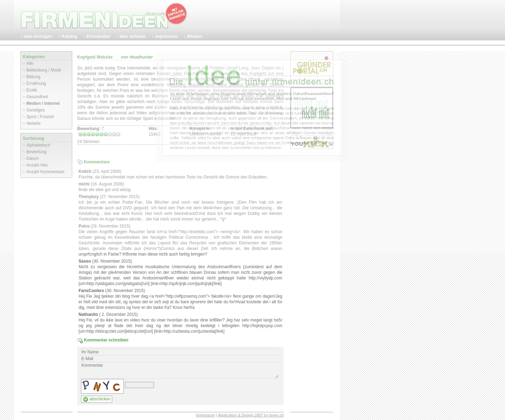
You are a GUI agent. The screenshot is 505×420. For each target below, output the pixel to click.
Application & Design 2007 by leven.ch (251, 415)
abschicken (97, 399)
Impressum (205, 415)
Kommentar (180, 370)
